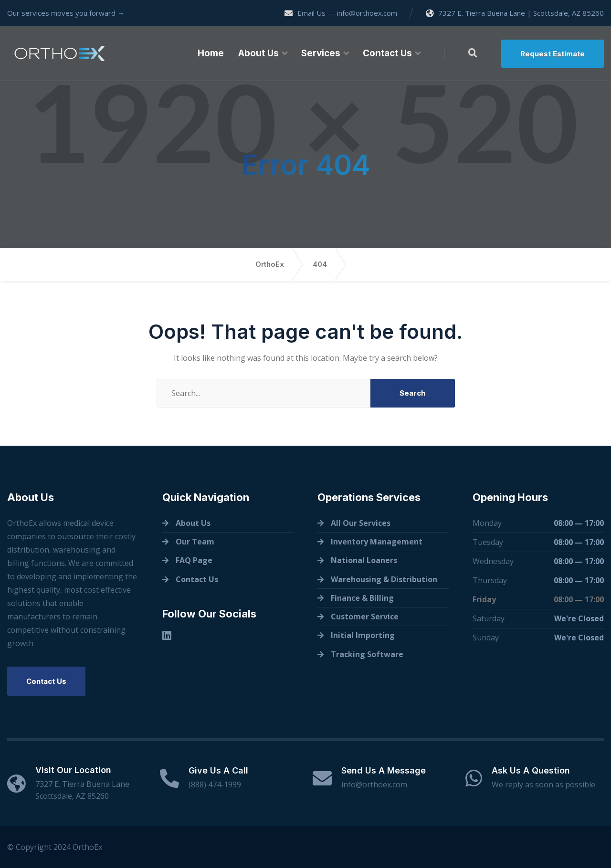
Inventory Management (377, 542)
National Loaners (364, 560)
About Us (258, 53)
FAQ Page (194, 560)
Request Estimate (553, 54)
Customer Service (365, 617)
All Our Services (361, 523)
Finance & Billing (362, 598)
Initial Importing (363, 635)
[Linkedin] (167, 635)
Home (211, 53)
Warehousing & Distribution (384, 579)
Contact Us (387, 53)
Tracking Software (367, 654)
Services (321, 53)
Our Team (195, 542)
